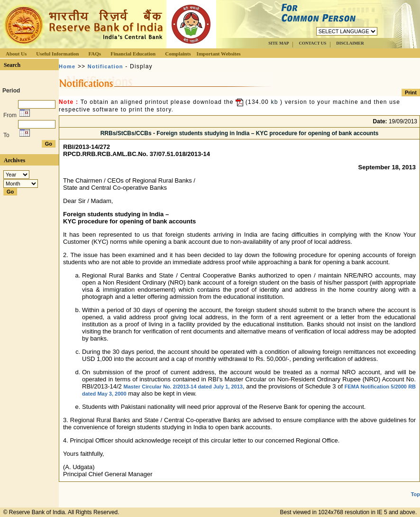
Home (67, 66)
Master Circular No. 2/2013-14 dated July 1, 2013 (183, 387)
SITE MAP (278, 43)
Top (415, 494)
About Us (16, 54)
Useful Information (57, 54)
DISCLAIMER (350, 43)
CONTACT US (312, 43)
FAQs (95, 54)
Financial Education (133, 54)
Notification (105, 66)
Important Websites (219, 54)
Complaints (178, 54)
